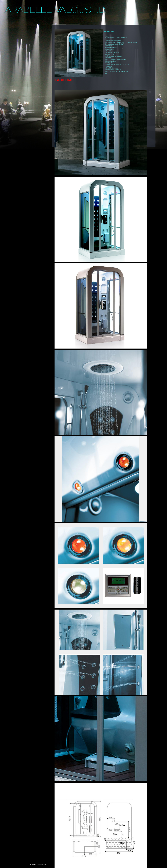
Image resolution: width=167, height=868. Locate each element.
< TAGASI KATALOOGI (39, 864)
